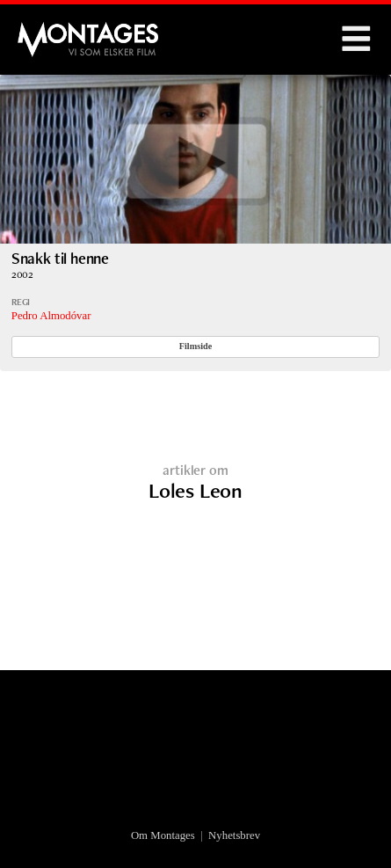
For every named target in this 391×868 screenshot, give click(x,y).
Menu (356, 40)
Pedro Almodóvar (51, 316)
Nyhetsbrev (234, 835)
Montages (47, 31)
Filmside (196, 346)
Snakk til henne (60, 258)
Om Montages (163, 835)
